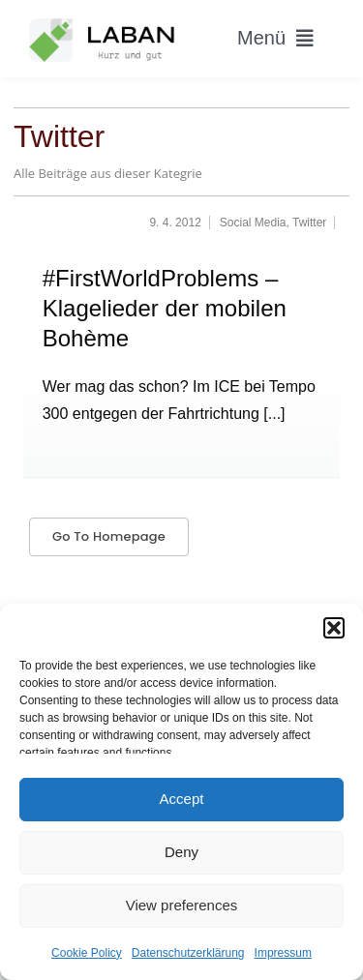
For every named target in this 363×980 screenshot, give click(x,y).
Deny (181, 852)
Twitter (309, 223)
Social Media (253, 223)
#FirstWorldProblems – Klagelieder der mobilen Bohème (165, 308)
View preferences (182, 905)
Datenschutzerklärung (188, 953)
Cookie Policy (87, 953)
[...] (272, 414)
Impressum (283, 953)
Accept (182, 799)
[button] (334, 628)
